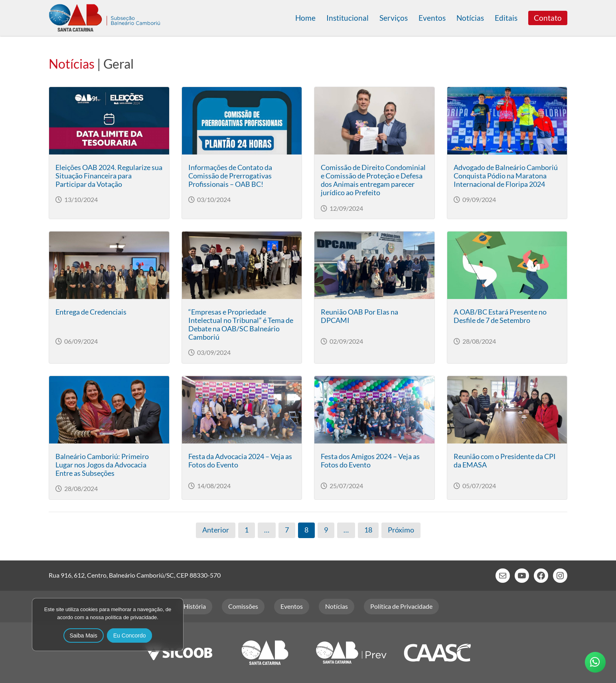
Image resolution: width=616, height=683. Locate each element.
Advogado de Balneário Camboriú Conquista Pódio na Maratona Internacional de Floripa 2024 (506, 176)
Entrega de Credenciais (91, 312)
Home (305, 18)
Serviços (394, 18)
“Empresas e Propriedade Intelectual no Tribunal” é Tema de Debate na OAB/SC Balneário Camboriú (241, 325)
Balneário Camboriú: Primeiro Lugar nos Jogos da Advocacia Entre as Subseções (102, 465)
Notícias (470, 18)
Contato (548, 18)
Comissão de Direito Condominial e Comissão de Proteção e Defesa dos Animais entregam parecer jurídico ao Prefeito (373, 180)
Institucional (347, 18)
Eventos (432, 18)
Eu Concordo (130, 635)
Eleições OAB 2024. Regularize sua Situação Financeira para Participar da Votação (109, 176)
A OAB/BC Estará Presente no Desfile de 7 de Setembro (500, 316)
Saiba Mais (84, 635)
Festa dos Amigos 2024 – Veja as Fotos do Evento (370, 461)
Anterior (216, 530)
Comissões (243, 606)
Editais (506, 18)
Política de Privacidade (401, 606)
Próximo (401, 530)
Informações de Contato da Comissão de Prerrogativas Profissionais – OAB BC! (230, 176)
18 (368, 530)
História (195, 606)
